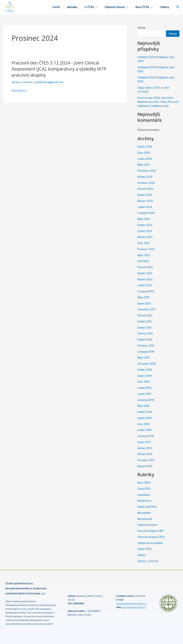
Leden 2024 (145, 207)
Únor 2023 (144, 243)
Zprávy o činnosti (22, 82)
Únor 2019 (144, 382)
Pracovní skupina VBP (151, 531)
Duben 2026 (145, 147)
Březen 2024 (145, 201)
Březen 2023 (145, 237)
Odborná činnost (121, 7)
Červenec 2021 (147, 309)
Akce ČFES (147, 7)
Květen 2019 (145, 370)
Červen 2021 (145, 315)
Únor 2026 (144, 153)
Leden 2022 (145, 285)
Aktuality (80, 7)
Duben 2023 (145, 231)
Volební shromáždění (150, 543)
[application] (102, 7)
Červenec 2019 (147, 364)
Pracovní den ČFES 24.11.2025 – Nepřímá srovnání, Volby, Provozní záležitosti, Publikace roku (158, 102)
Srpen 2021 (144, 303)
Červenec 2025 (147, 171)
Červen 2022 (145, 267)
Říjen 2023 (144, 219)
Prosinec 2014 (146, 460)
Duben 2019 (145, 376)
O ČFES (97, 7)
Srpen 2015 (144, 442)
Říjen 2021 (143, 297)
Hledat (141, 28)
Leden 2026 (145, 159)
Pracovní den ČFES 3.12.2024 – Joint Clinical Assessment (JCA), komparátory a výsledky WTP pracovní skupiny (62, 69)
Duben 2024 (145, 195)
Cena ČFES (144, 489)
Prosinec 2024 (146, 183)
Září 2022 (143, 261)
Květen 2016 (145, 412)
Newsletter (144, 513)
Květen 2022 (145, 273)
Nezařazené (145, 519)
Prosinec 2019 (146, 346)
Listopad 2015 (146, 436)
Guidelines (144, 495)
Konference (145, 501)
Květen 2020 (145, 340)
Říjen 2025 (144, 165)
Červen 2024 (145, 189)
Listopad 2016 (146, 400)
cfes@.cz (132, 604)
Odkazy (165, 7)
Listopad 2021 (146, 291)
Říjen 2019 (144, 358)
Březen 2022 (145, 279)
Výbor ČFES (145, 549)
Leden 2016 (144, 430)
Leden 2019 (144, 388)
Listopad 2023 (146, 213)
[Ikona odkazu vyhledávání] (178, 7)
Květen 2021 (145, 321)
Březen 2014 (145, 466)
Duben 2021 (144, 328)
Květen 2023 (145, 225)
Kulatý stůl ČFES (147, 507)
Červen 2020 (145, 333)
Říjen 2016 (144, 406)
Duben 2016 (145, 418)
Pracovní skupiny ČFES (152, 537)
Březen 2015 (145, 454)
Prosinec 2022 (146, 249)
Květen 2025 (145, 177)
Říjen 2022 (144, 255)
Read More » (20, 90)
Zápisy (142, 555)
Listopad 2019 (146, 352)
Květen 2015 (145, 448)
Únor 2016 (144, 424)
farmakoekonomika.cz (134, 607)
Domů (66, 7)
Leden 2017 (144, 394)
